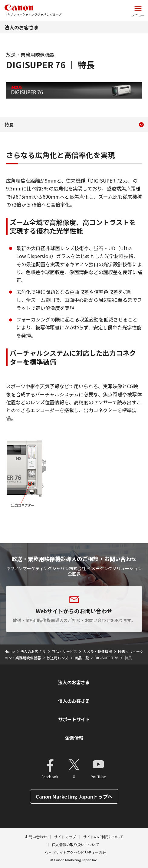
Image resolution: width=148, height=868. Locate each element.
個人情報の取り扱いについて (75, 844)
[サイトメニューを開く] (138, 11)
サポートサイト (74, 719)
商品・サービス (64, 651)
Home (10, 651)
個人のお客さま (74, 701)
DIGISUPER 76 (107, 658)
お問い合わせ (36, 837)
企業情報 (74, 738)
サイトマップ (65, 837)
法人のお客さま (21, 27)
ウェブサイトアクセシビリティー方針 (75, 852)
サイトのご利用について (103, 837)
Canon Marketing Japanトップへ (74, 796)
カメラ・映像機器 (97, 651)
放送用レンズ (58, 658)
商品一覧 (82, 658)
